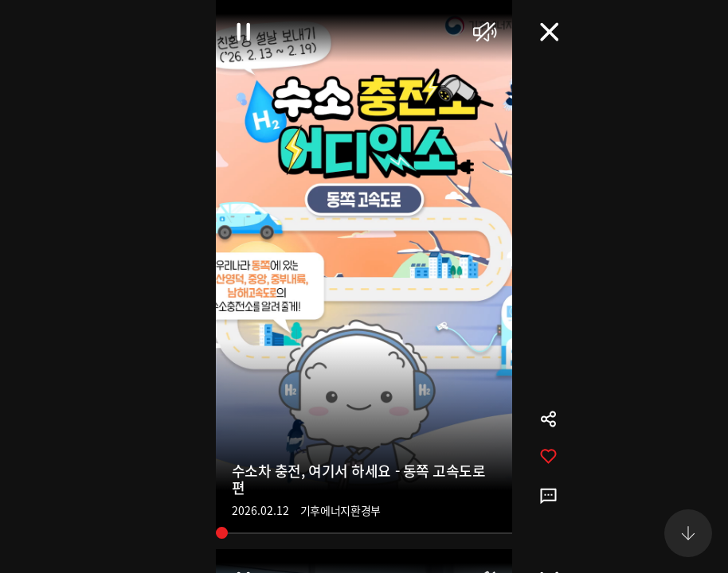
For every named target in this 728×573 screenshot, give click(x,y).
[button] (688, 533)
